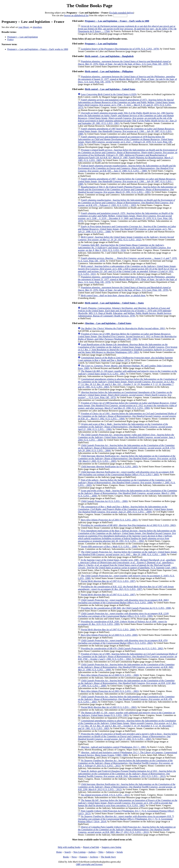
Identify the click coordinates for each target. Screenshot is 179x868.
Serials (120, 852)
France (10, 39)
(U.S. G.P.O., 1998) (123, 601)
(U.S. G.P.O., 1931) (128, 270)
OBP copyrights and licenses (89, 864)
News (74, 857)
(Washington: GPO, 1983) (128, 348)
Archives (94, 857)
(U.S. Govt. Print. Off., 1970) (126, 217)
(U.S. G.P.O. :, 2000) (110, 675)
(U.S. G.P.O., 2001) (109, 520)
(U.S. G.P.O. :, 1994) (127, 416)
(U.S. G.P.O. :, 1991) (127, 189)
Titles (101, 852)
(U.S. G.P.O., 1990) (127, 405)
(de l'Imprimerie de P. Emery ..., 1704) (127, 29)
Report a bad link (91, 847)
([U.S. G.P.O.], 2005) (126, 473)
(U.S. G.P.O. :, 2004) (127, 437)
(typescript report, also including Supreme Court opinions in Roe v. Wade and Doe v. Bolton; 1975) (125, 359)
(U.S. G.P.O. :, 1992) (127, 536)
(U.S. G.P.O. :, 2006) (127, 493)
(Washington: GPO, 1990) (127, 336)
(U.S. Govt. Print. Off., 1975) (125, 395)
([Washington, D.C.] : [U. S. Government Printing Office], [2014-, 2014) (126, 819)
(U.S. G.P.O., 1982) (128, 803)
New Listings (80, 852)
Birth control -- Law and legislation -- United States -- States (114, 303)
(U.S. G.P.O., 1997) (108, 581)
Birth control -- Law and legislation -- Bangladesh (109, 56)
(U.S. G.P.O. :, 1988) (127, 181)
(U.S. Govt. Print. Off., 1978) (126, 141)
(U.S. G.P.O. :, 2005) (127, 458)
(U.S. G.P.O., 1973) (126, 104)
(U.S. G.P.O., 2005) (109, 467)
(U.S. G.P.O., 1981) (127, 118)
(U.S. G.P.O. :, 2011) (126, 763)
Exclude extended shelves (121, 13)
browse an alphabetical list (76, 15)
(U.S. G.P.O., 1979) (120, 49)
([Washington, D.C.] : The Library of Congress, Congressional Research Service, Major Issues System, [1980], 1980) (127, 754)
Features (83, 857)
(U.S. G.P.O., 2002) (128, 525)
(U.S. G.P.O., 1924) (124, 248)
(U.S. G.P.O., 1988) (126, 131)
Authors (92, 852)
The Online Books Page (89, 6)
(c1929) (109, 94)
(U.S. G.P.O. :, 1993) (126, 203)
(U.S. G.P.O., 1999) (123, 615)
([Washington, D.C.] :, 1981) (114, 747)
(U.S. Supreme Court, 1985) (127, 564)
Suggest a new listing (111, 847)
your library (24, 27)
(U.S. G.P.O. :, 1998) (127, 229)
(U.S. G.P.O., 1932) (126, 238)
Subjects (110, 852)
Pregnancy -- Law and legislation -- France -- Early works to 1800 (38, 49)
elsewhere (37, 27)
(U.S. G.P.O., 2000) (108, 630)
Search (68, 852)
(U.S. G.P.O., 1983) (127, 383)
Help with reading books (69, 847)
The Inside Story (108, 857)
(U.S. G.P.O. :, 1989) (127, 168)
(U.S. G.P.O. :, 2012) (127, 774)
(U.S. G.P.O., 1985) (128, 155)
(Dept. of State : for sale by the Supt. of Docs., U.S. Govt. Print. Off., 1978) (124, 63)
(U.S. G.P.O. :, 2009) (126, 509)
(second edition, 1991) (123, 328)
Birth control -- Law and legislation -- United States (110, 89)
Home (59, 852)
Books (66, 857)
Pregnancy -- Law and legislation (23, 37)
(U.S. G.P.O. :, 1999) (128, 553)
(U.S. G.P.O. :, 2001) (110, 691)
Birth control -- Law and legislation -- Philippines (109, 71)
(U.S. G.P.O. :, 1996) (125, 427)
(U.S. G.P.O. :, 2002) (109, 707)
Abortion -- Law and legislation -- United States (108, 323)
